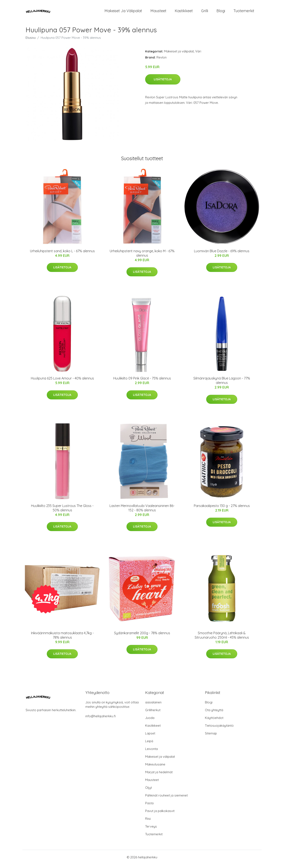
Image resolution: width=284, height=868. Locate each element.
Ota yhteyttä (214, 714)
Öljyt (149, 791)
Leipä (149, 745)
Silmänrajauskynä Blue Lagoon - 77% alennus (222, 384)
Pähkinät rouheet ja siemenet (166, 799)
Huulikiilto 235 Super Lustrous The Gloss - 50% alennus (62, 511)
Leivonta (151, 752)
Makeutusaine (155, 768)
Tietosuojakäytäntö (219, 729)
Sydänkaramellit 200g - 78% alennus (142, 637)
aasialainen (153, 706)
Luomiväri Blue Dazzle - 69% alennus (222, 255)
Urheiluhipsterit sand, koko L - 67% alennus (62, 255)
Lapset (150, 737)
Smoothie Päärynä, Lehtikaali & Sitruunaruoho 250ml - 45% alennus (222, 639)
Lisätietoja (163, 83)
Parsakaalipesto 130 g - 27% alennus (222, 509)
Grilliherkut (153, 714)
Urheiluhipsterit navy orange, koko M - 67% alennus (142, 257)
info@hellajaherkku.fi (101, 720)
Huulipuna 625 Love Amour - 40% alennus (62, 382)
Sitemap (211, 737)
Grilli (205, 12)
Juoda (150, 721)
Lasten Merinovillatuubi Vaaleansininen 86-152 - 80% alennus (142, 511)
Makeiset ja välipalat (123, 12)
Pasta (149, 807)
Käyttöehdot (214, 721)
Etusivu (31, 41)
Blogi (221, 12)
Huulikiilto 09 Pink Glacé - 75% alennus (142, 382)
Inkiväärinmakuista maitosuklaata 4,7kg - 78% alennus (62, 639)
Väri (198, 55)
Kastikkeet (184, 12)
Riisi (148, 822)
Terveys (151, 830)
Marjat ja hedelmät (159, 776)
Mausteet (158, 12)
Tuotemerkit (244, 12)
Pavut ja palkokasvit (160, 814)
